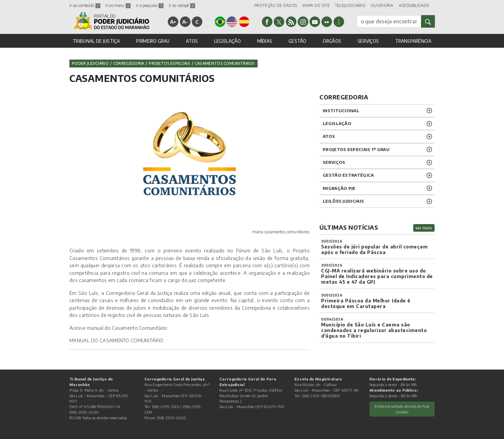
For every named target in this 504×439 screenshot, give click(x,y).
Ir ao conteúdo (85, 5)
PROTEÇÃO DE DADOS (276, 5)
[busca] (389, 21)
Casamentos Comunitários (225, 63)
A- (185, 22)
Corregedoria (129, 63)
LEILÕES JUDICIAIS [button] (343, 201)
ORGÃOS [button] (332, 41)
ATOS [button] (192, 41)
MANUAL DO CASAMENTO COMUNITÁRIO (116, 340)
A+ (173, 22)
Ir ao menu (118, 5)
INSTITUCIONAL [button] (341, 111)
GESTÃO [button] (298, 41)
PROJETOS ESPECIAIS (169, 63)
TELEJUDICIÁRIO (350, 5)
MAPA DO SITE (316, 5)
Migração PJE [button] (339, 188)
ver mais (424, 228)
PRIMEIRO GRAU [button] (153, 41)
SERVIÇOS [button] (368, 41)
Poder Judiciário (90, 63)
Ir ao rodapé (182, 5)
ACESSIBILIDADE (414, 5)
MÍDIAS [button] (265, 41)
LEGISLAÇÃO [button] (227, 41)
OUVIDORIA (382, 5)
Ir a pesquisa (150, 5)
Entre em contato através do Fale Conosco (402, 409)
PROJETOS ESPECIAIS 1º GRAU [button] (356, 149)
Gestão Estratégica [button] (348, 175)
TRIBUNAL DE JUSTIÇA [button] (96, 41)
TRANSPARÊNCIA (413, 41)
